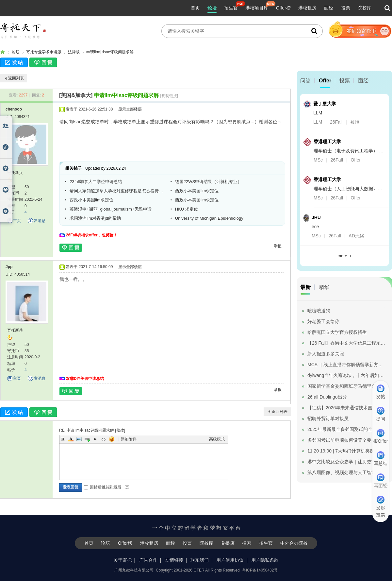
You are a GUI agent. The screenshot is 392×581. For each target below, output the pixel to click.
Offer (325, 81)
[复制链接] (169, 96)
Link (87, 439)
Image (79, 439)
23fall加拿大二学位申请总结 (96, 182)
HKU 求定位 (187, 209)
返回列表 (16, 78)
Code (104, 439)
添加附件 (129, 439)
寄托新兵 (15, 173)
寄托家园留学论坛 (3, 52)
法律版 (74, 52)
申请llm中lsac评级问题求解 (110, 52)
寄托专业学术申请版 (44, 52)
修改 (120, 430)
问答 (305, 81)
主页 (17, 221)
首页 (195, 8)
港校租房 (307, 8)
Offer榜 (283, 8)
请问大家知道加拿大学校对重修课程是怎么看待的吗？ (118, 191)
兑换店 (228, 543)
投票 (346, 8)
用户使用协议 (230, 560)
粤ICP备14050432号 (260, 570)
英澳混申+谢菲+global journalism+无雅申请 (110, 209)
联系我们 (200, 560)
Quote (95, 439)
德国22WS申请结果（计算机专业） (208, 182)
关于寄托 (122, 560)
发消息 (40, 221)
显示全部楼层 (130, 109)
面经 (329, 8)
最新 (305, 287)
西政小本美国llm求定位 (197, 191)
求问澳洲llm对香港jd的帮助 (95, 218)
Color (71, 439)
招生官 (231, 8)
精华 (324, 287)
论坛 (212, 8)
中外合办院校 (294, 543)
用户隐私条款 (265, 560)
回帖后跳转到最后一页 (106, 487)
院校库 (365, 8)
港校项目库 (257, 8)
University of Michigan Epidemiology (209, 218)
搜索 (247, 543)
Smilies (112, 439)
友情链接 (174, 560)
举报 (278, 246)
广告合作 (148, 560)
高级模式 (217, 439)
